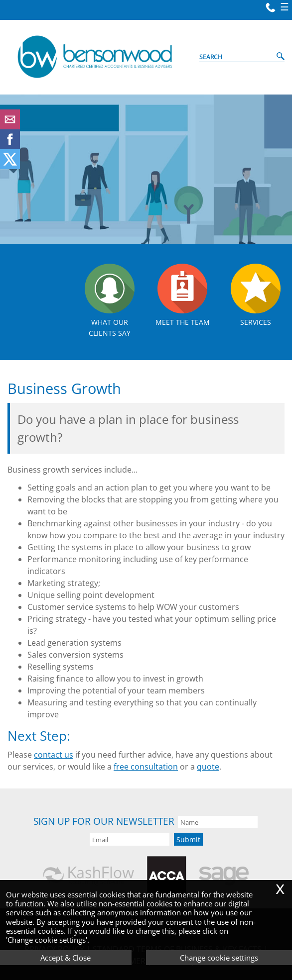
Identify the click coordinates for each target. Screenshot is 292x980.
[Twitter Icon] (10, 166)
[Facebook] (10, 146)
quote (208, 767)
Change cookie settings (219, 958)
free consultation (146, 767)
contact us (54, 755)
